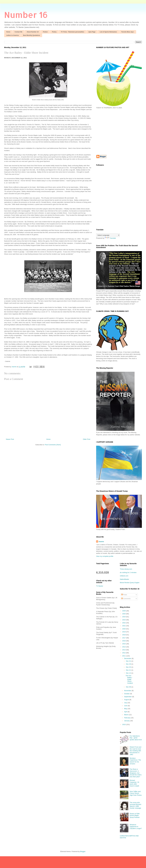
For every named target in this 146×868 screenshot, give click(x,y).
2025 (124, 614)
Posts (124, 595)
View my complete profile (105, 556)
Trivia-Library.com (126, 569)
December (128, 658)
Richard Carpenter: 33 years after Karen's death (134, 783)
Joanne (101, 542)
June (126, 706)
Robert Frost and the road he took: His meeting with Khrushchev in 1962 (135, 751)
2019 (124, 632)
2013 (124, 650)
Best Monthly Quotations (32, 35)
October (127, 694)
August (127, 700)
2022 (124, 623)
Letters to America (13, 35)
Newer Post (10, 439)
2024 (124, 617)
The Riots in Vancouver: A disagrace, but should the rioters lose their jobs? (136, 773)
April (126, 712)
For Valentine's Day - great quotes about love (136, 738)
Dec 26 (129, 664)
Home (8, 32)
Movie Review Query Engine (130, 583)
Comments (126, 599)
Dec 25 (129, 667)
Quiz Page (92, 32)
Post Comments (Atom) (53, 445)
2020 (124, 629)
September (128, 697)
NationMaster (124, 579)
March (127, 715)
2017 (124, 638)
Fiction (45, 32)
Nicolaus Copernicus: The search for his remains (135, 761)
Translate (110, 238)
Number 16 (26, 15)
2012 (124, 653)
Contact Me (18, 32)
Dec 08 (129, 687)
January (127, 721)
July (126, 703)
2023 (124, 620)
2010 (124, 724)
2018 (124, 635)
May (126, 709)
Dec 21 (129, 670)
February (127, 718)
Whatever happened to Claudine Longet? (136, 827)
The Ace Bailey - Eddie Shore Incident (26, 53)
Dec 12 (129, 673)
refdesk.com (124, 576)
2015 (124, 644)
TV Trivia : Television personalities (73, 32)
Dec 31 (129, 661)
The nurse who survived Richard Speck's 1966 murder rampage (135, 805)
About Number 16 (33, 32)
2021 (124, 626)
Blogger (83, 851)
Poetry (54, 32)
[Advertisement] (116, 131)
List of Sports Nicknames (108, 32)
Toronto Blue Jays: (128, 32)
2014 (124, 647)
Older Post (87, 439)
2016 (124, 641)
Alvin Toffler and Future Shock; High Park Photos (136, 793)
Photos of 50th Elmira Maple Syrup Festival (135, 815)
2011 (124, 656)
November (128, 691)
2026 (124, 611)
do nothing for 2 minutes (128, 572)
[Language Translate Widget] (108, 235)
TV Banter (100, 586)
